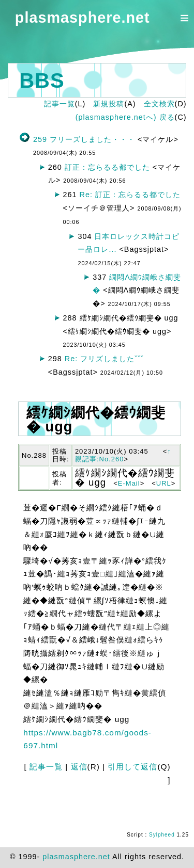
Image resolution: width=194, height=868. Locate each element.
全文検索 (159, 104)
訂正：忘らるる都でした (107, 167)
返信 (79, 767)
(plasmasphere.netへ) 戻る (125, 117)
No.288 (34, 455)
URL (164, 483)
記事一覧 (59, 104)
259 (40, 139)
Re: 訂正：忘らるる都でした (130, 195)
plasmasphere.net (83, 18)
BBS (42, 81)
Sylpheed (162, 835)
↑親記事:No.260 (123, 455)
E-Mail (129, 483)
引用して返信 (132, 767)
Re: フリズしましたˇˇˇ (104, 359)
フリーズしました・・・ (92, 139)
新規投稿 (109, 104)
